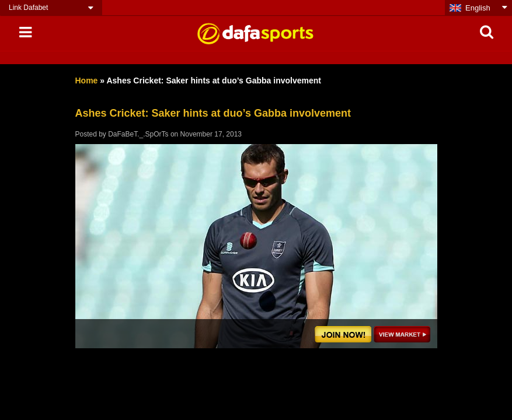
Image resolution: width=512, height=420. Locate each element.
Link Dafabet (28, 8)
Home (87, 80)
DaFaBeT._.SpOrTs (138, 134)
